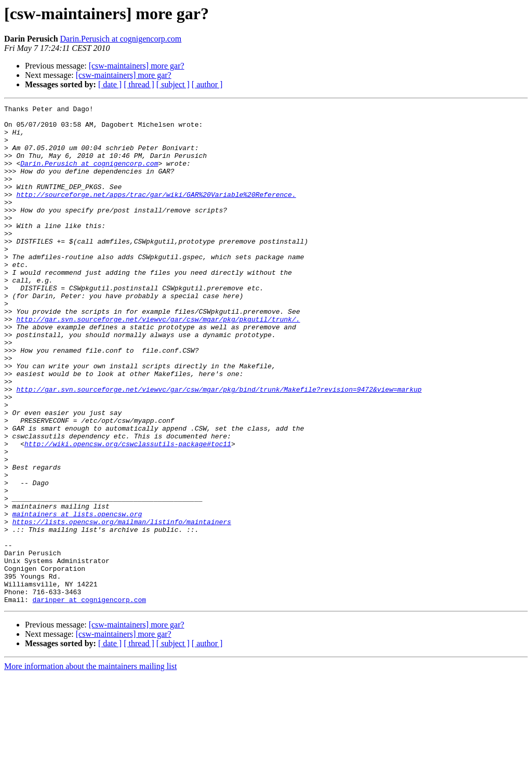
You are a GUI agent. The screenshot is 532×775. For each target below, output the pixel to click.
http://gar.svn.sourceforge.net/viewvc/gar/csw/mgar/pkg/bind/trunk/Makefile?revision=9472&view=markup (219, 447)
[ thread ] (139, 84)
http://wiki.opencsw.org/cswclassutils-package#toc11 (128, 512)
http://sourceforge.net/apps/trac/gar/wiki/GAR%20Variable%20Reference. (156, 213)
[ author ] (207, 84)
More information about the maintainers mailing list (90, 766)
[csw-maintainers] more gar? (137, 66)
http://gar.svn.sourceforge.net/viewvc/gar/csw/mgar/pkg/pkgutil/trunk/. (158, 363)
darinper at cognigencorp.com (89, 699)
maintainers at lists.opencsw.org (77, 596)
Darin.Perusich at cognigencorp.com (121, 39)
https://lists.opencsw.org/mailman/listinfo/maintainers (122, 606)
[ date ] (110, 84)
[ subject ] (173, 84)
